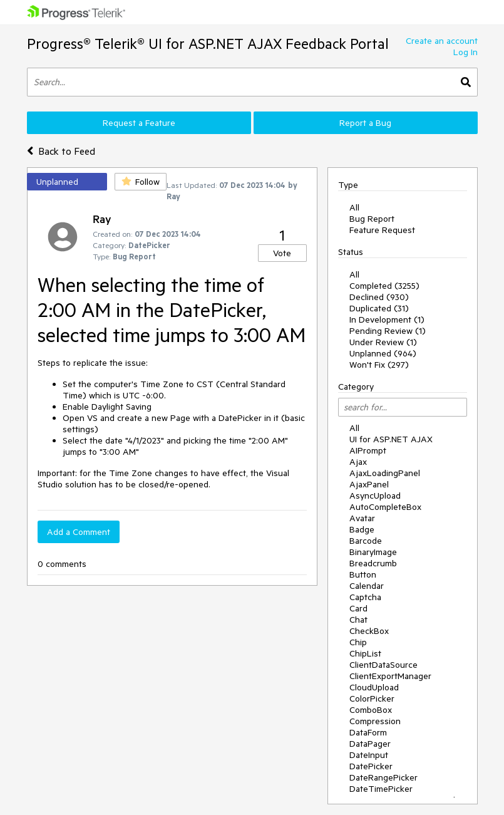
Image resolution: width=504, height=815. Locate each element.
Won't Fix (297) (379, 365)
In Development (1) (387, 319)
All (354, 207)
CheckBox (369, 631)
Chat (358, 620)
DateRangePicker (383, 777)
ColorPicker (372, 698)
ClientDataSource (383, 665)
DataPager (370, 744)
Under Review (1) (383, 342)
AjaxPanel (369, 484)
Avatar (362, 518)
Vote (282, 253)
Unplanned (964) (383, 353)
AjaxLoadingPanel (385, 473)
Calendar (367, 586)
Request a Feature (139, 123)
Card (358, 608)
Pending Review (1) (388, 331)
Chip (358, 642)
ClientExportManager (390, 676)
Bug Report (372, 219)
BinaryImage (373, 552)
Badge (362, 529)
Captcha (365, 597)
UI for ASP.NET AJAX (391, 439)
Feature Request (382, 230)
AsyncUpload (375, 496)
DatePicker (371, 766)
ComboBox (371, 710)
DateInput (369, 755)
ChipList (365, 653)
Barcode (366, 541)
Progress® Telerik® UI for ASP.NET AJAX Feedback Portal (208, 44)
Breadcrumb (373, 563)
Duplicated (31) (379, 308)
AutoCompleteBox (385, 507)
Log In (465, 52)
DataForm (368, 732)
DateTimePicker (381, 789)
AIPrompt (368, 450)
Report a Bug (365, 123)
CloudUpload (374, 687)
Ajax (358, 462)
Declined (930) (379, 297)
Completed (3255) (384, 286)
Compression (375, 721)
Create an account (442, 41)
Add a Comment (79, 532)
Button (363, 574)
